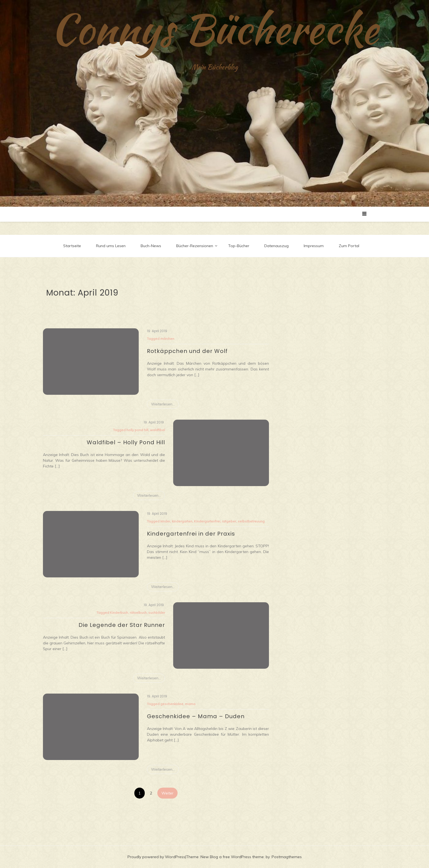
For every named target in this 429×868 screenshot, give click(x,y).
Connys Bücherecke (215, 29)
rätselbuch (138, 613)
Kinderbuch (119, 613)
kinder (165, 521)
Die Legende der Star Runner (122, 625)
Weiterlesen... (163, 404)
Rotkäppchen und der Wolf (187, 351)
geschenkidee (172, 704)
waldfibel (157, 430)
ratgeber (229, 521)
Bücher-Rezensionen (195, 246)
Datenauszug (276, 246)
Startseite (72, 246)
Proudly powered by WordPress (156, 857)
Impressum (314, 246)
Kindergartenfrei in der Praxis (191, 534)
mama (190, 704)
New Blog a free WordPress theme (232, 857)
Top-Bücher (239, 246)
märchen (167, 339)
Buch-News (151, 246)
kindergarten (182, 521)
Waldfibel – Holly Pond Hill (126, 442)
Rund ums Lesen (111, 246)
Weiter (167, 793)
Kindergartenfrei (207, 521)
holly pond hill (137, 430)
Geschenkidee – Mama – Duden (196, 716)
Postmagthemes (287, 857)
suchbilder (157, 613)
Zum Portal (349, 246)
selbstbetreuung (251, 521)
